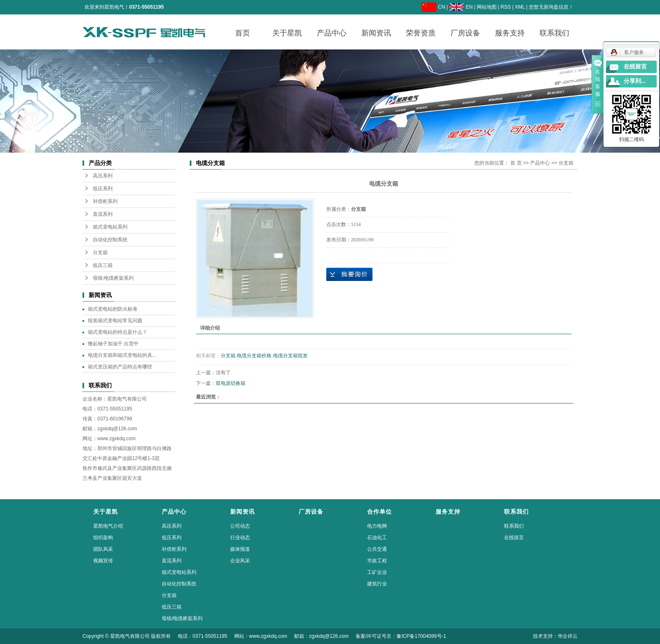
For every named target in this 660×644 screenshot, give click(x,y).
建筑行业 (377, 584)
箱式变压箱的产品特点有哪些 (120, 367)
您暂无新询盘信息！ (551, 7)
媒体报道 (240, 549)
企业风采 (240, 561)
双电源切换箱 (231, 383)
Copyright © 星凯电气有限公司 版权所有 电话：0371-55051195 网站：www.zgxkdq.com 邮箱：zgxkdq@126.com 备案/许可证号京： (239, 636)
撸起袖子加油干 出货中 (113, 344)
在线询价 (349, 274)
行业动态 (240, 538)
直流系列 (103, 214)
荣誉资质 (421, 33)
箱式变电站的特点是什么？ (118, 332)
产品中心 (332, 33)
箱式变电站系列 (110, 227)
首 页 (516, 163)
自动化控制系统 (110, 240)
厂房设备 (465, 33)
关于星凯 (287, 33)
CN (442, 7)
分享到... (635, 81)
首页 (243, 33)
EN (469, 7)
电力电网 (377, 526)
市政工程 (377, 561)
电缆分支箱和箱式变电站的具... (122, 355)
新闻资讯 (376, 33)
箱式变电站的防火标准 (113, 309)
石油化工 (377, 538)
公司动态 (240, 526)
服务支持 (510, 33)
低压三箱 (103, 265)
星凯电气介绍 (108, 526)
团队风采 (103, 549)
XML (520, 7)
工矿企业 (377, 572)
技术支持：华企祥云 (555, 636)
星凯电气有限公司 (127, 399)
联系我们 (554, 33)
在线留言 (514, 538)
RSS (506, 7)
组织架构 (103, 538)
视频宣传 (103, 561)
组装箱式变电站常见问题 (115, 321)
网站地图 (487, 7)
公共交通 (377, 549)
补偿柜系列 (105, 201)
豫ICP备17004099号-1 (421, 636)
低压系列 (103, 189)
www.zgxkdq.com (117, 439)
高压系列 (103, 176)
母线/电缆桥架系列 (113, 278)
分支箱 (100, 252)
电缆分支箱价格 (254, 356)
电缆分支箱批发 (290, 356)
